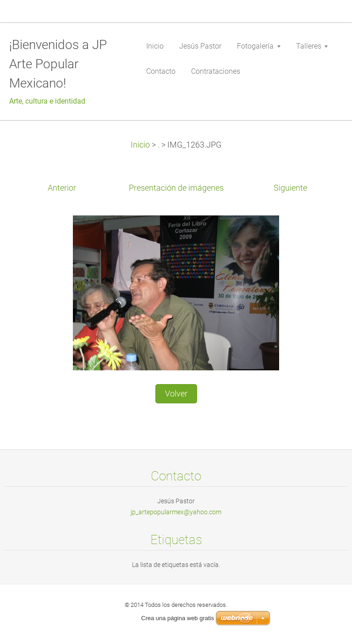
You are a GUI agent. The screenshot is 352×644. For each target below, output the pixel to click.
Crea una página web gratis (178, 618)
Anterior (62, 188)
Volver (176, 394)
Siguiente (290, 188)
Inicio (140, 145)
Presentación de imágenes (176, 188)
